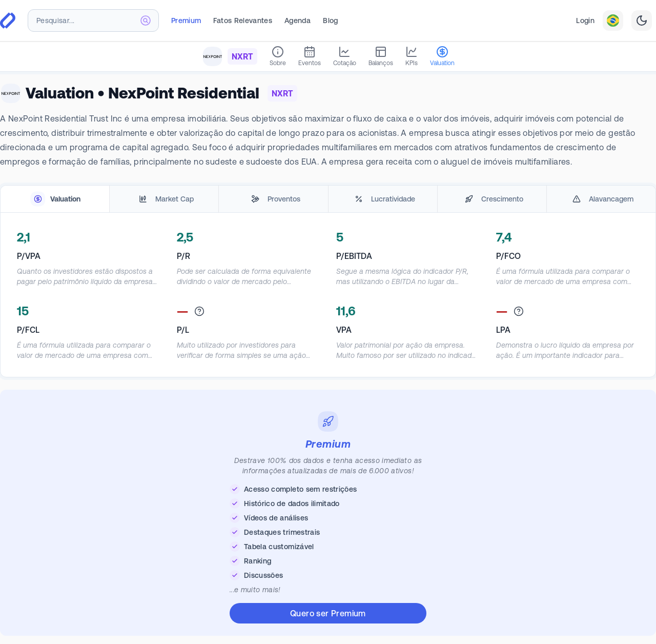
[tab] (55, 199)
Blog (330, 21)
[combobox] (93, 21)
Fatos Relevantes (243, 21)
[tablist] (328, 199)
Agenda (298, 21)
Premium (186, 21)
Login (585, 21)
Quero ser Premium (328, 613)
